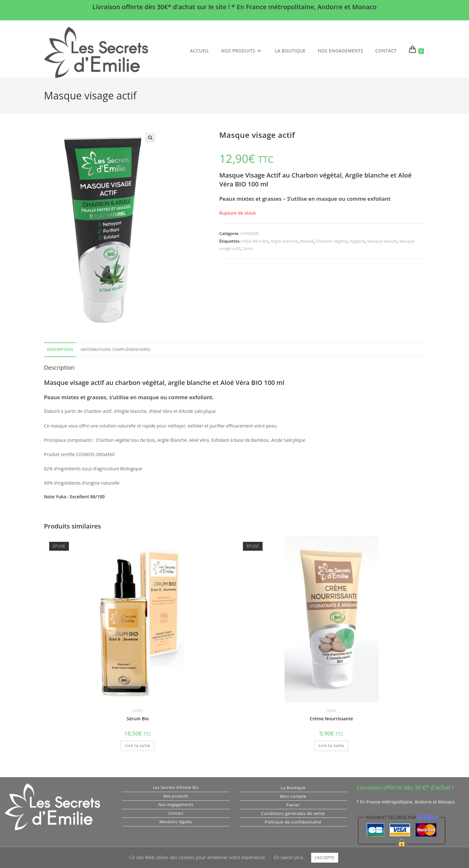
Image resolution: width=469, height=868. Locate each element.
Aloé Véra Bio (256, 241)
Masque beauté (382, 241)
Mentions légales (176, 822)
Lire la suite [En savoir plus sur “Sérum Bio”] (138, 746)
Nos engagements (176, 805)
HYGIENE (250, 233)
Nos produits (176, 796)
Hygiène (357, 241)
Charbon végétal (332, 241)
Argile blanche (284, 241)
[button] (150, 138)
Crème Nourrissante (331, 719)
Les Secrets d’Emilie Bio (176, 787)
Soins (248, 248)
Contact (176, 813)
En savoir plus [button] (288, 857)
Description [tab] (60, 350)
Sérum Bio (138, 719)
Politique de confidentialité (293, 822)
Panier (293, 805)
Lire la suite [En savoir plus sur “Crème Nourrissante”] (332, 746)
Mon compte (293, 796)
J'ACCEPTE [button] (325, 858)
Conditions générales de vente (293, 813)
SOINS (138, 711)
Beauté (307, 241)
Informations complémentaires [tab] (116, 350)
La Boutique (293, 788)
